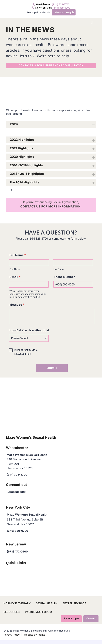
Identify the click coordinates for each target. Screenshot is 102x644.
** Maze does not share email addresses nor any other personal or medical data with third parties (28, 297)
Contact (91, 622)
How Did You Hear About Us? (29, 334)
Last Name (59, 273)
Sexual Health (47, 607)
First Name (15, 273)
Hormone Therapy (17, 607)
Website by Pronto (35, 638)
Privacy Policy (12, 638)
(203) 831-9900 (18, 495)
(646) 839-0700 (51, 8)
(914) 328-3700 (51, 4)
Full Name (18, 258)
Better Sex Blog (74, 607)
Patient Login (71, 622)
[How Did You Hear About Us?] (29, 341)
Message (17, 308)
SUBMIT (52, 371)
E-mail (15, 280)
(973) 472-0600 (18, 555)
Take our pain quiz (64, 12)
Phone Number (64, 280)
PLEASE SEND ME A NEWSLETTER (26, 355)
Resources (12, 615)
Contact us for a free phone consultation (51, 68)
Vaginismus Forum (38, 615)
